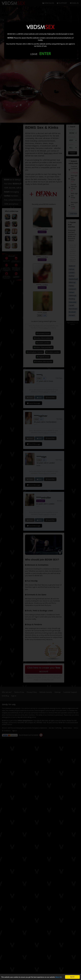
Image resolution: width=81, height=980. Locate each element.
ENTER (45, 54)
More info (59, 977)
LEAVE (34, 54)
